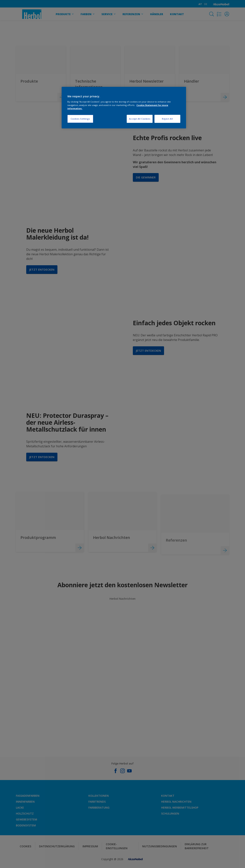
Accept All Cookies (140, 119)
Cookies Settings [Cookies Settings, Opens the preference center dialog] (80, 119)
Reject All (167, 119)
